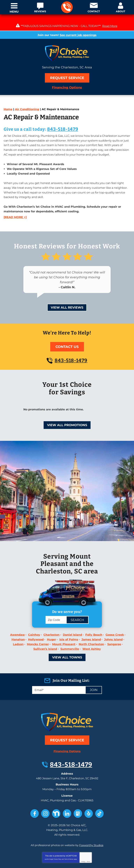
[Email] (67, 677)
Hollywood (36, 628)
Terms (88, 840)
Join (94, 677)
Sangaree (114, 632)
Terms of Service (69, 837)
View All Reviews (67, 296)
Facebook (35, 795)
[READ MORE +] (15, 207)
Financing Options (67, 87)
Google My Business (78, 795)
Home (8, 109)
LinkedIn (67, 795)
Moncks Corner (38, 632)
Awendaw (17, 624)
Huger (51, 628)
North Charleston (91, 632)
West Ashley (92, 636)
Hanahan (18, 628)
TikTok (99, 795)
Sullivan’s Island (45, 636)
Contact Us (67, 335)
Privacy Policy (57, 837)
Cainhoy (34, 624)
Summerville (70, 636)
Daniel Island (72, 624)
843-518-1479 (67, 7)
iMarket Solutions (46, 862)
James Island (91, 628)
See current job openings (78, 35)
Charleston (51, 624)
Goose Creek (115, 624)
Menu (14, 12)
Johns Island (113, 628)
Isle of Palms (69, 628)
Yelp (89, 795)
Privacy (83, 840)
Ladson (18, 632)
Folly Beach (94, 624)
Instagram (45, 795)
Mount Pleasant (64, 632)
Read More (110, 26)
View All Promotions (67, 414)
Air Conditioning (27, 109)
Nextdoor (56, 795)
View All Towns (67, 644)
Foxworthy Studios (91, 823)
